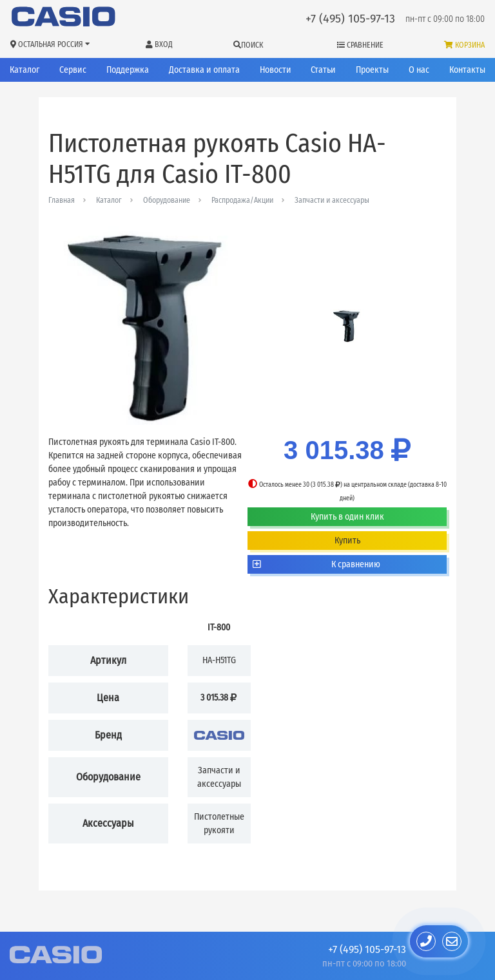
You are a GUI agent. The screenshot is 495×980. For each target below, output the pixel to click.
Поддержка (128, 70)
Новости (276, 70)
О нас (419, 70)
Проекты (372, 70)
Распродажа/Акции (242, 200)
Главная (62, 200)
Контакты (467, 70)
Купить (347, 541)
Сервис (73, 70)
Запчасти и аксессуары (332, 200)
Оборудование (167, 200)
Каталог (24, 70)
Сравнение (360, 45)
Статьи (323, 70)
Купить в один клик (347, 517)
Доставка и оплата (204, 70)
